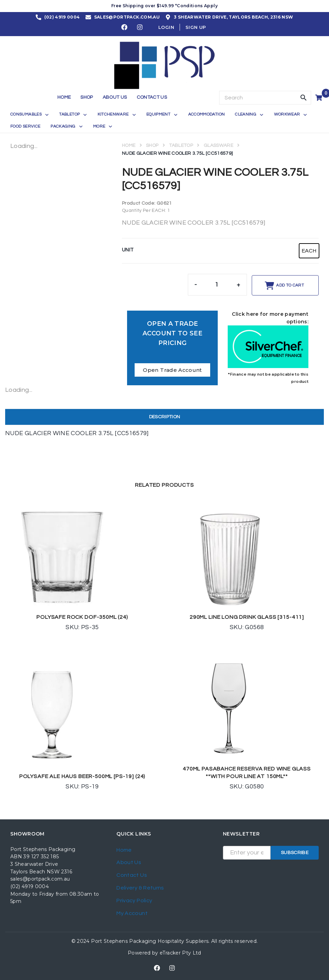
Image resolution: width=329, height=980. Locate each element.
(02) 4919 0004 (30, 886)
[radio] (309, 251)
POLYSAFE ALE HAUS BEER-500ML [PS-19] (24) (82, 776)
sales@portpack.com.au (40, 879)
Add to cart (290, 285)
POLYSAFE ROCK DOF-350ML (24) (82, 617)
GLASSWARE (218, 146)
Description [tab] (165, 417)
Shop (152, 146)
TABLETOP (181, 146)
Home (129, 146)
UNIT (128, 250)
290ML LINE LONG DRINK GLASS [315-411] (247, 617)
